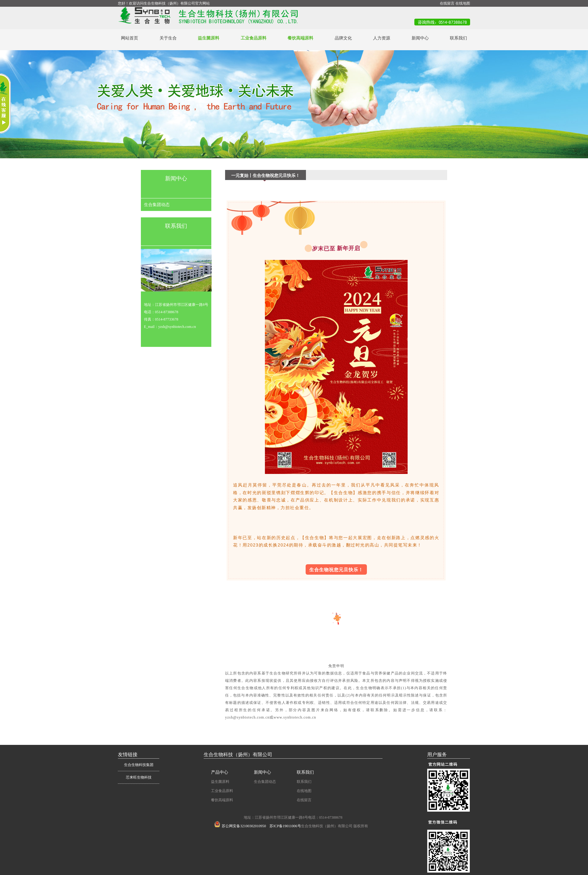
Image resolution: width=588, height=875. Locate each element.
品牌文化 (343, 38)
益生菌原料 (209, 38)
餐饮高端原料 (300, 38)
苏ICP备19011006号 (285, 826)
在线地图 (463, 3)
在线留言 (447, 3)
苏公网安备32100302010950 (240, 826)
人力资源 (382, 38)
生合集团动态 (157, 205)
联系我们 (458, 38)
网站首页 (130, 38)
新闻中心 (420, 38)
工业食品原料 (254, 38)
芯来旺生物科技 (139, 777)
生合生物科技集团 (139, 765)
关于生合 (168, 38)
